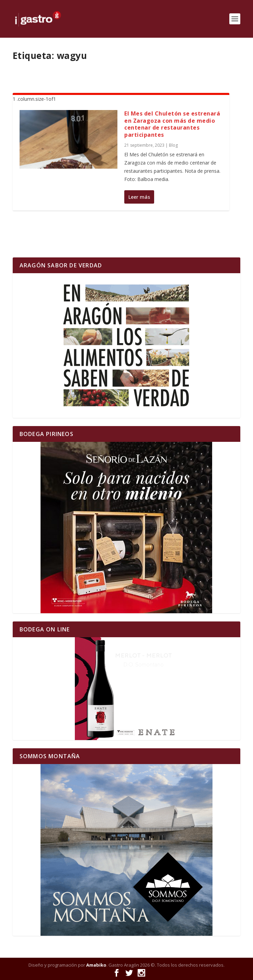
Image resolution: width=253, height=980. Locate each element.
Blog (173, 145)
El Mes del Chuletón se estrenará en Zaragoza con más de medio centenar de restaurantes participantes (172, 124)
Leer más (139, 197)
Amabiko (96, 965)
